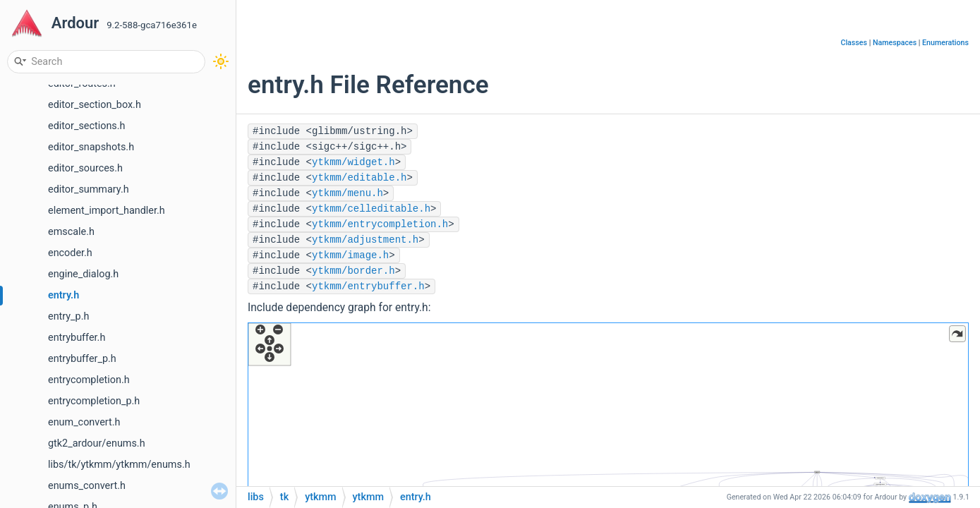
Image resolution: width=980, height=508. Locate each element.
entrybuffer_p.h (82, 359)
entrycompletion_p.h (94, 401)
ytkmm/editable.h (359, 178)
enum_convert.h (84, 422)
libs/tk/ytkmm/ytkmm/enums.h (119, 465)
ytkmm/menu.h (347, 193)
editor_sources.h (85, 168)
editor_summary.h (89, 189)
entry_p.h (68, 316)
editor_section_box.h (95, 105)
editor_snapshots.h (91, 147)
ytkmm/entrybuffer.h (368, 286)
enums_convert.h (87, 486)
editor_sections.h (87, 126)
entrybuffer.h (77, 338)
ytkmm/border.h (353, 271)
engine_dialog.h (83, 274)
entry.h (63, 295)
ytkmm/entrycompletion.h (380, 224)
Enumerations (945, 43)
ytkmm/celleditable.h (371, 209)
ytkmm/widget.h (353, 162)
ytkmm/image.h (350, 255)
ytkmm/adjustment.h (365, 240)
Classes (854, 43)
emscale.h (71, 232)
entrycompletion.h (89, 380)
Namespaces (895, 43)
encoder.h (70, 253)
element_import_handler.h (107, 211)
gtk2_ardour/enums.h (97, 443)
